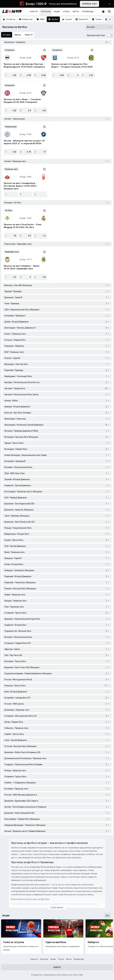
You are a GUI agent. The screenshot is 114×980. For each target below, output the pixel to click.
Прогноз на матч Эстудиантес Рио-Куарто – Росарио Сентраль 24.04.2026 (72, 65)
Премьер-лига (11, 169)
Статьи (66, 12)
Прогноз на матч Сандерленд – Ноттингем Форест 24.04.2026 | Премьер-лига (20, 186)
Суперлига (10, 50)
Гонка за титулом (14, 942)
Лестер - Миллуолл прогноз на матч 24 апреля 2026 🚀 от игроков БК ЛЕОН (24, 142)
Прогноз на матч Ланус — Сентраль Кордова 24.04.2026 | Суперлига (22, 101)
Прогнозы (46, 12)
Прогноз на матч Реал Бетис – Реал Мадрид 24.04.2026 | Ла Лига (23, 226)
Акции (57, 12)
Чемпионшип (11, 127)
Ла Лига (8, 210)
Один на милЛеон (56, 942)
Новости (34, 12)
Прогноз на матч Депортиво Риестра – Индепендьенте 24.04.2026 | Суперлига (24, 65)
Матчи (76, 12)
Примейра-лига (12, 252)
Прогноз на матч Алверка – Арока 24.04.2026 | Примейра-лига (22, 267)
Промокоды (88, 12)
